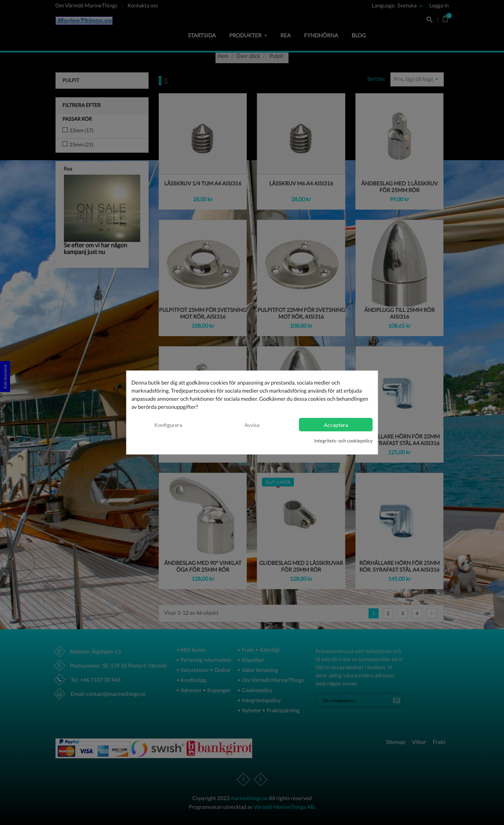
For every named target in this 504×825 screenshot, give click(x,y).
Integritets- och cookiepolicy (343, 441)
